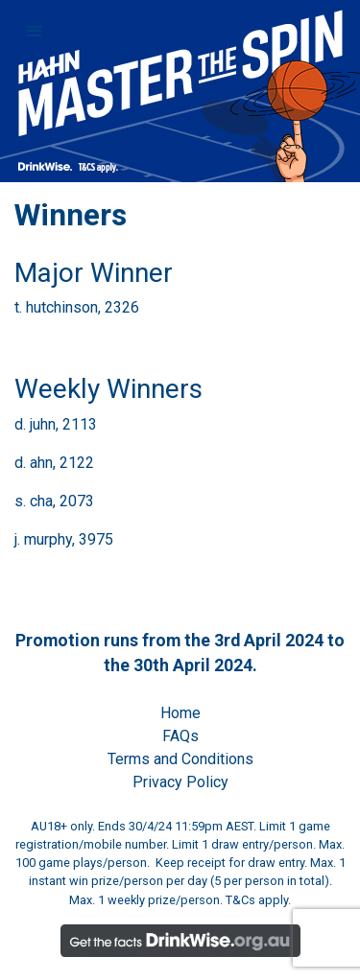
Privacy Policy (180, 782)
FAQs (180, 736)
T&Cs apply (257, 900)
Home (180, 713)
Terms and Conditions (180, 759)
